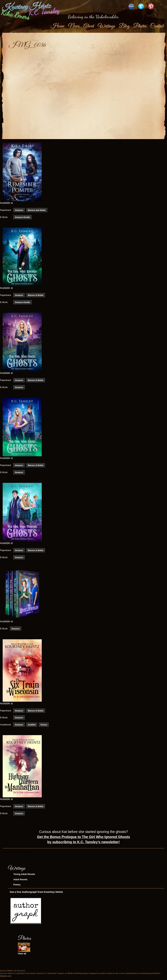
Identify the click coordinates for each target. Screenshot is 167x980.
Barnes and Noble (37, 212)
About (88, 28)
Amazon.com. (6, 978)
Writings (106, 28)
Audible (32, 727)
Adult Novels (20, 882)
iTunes (44, 727)
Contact (157, 28)
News (74, 28)
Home (57, 28)
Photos (140, 28)
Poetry (17, 887)
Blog (124, 28)
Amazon (19, 212)
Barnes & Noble (36, 297)
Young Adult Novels (24, 876)
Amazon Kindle (22, 219)
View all (22, 956)
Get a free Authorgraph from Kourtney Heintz (36, 894)
